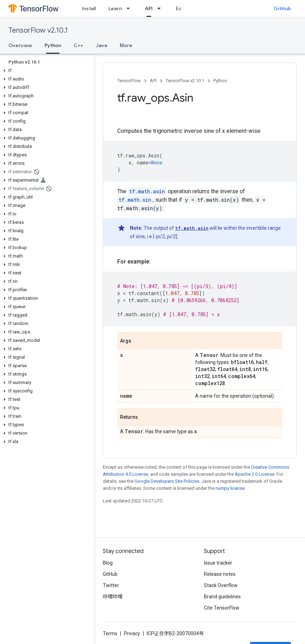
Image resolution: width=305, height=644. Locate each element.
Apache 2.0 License (255, 474)
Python (220, 81)
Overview (20, 45)
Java (101, 45)
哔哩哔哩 (113, 597)
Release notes (220, 574)
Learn (115, 8)
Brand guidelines (222, 597)
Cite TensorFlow (222, 608)
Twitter (111, 585)
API (153, 81)
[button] (46, 71)
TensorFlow (129, 81)
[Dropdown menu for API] (161, 8)
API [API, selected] (149, 8)
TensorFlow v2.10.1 (38, 30)
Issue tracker (218, 563)
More (126, 45)
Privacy (132, 633)
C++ (78, 45)
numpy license (230, 488)
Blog (108, 563)
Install (89, 8)
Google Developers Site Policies (167, 481)
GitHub (282, 8)
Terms (110, 633)
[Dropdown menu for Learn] (130, 8)
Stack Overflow (221, 585)
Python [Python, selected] (53, 45)
